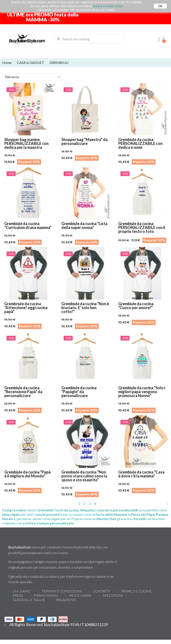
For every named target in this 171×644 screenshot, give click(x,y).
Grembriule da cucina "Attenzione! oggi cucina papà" (26, 308)
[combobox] (90, 39)
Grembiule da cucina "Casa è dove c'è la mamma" (141, 474)
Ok (160, 6)
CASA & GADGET (30, 62)
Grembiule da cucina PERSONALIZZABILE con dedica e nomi (140, 143)
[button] (163, 39)
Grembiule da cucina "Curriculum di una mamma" (28, 225)
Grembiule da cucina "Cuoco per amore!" (136, 306)
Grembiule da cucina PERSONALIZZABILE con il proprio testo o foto (142, 227)
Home (7, 62)
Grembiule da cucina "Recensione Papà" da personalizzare (23, 392)
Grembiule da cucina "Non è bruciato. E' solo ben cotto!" (85, 308)
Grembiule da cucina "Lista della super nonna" (84, 225)
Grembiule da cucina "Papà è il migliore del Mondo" (27, 474)
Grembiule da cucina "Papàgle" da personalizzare (79, 392)
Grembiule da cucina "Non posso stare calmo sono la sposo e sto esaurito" (84, 476)
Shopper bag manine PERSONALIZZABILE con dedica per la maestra (26, 143)
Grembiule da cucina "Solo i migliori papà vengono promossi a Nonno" (142, 392)
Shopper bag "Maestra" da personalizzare (85, 141)
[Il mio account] (159, 39)
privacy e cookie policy (108, 6)
